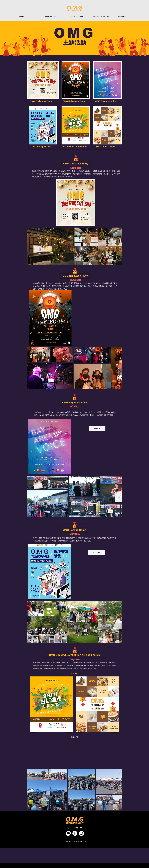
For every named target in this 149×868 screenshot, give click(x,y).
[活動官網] (97, 429)
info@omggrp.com (75, 827)
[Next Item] (119, 246)
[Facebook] (75, 833)
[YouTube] (68, 833)
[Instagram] (81, 833)
